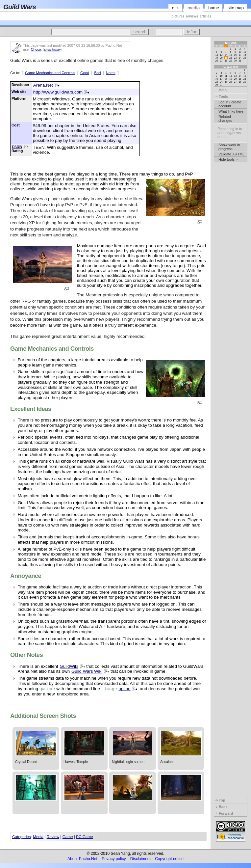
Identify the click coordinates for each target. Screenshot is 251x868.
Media (38, 837)
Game (68, 837)
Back (221, 807)
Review (53, 837)
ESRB (17, 147)
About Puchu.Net (82, 859)
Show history (52, 50)
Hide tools (228, 159)
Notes (111, 73)
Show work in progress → (229, 147)
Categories (22, 837)
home (214, 8)
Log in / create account (230, 104)
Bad (98, 73)
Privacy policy (114, 859)
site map (236, 8)
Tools (222, 96)
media (194, 8)
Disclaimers (140, 859)
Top (220, 800)
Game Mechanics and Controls (50, 73)
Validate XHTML (231, 154)
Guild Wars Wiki (87, 671)
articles (205, 16)
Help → (223, 90)
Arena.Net (43, 85)
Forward (224, 813)
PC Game (84, 837)
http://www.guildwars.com (58, 92)
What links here (231, 111)
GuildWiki (69, 666)
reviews (192, 16)
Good (85, 73)
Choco (36, 49)
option (124, 689)
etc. (176, 8)
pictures (178, 16)
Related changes (225, 119)
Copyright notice (169, 859)
